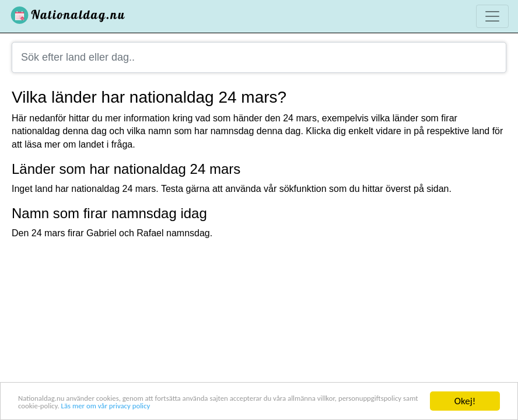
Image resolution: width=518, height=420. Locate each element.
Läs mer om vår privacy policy (270, 406)
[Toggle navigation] (492, 16)
